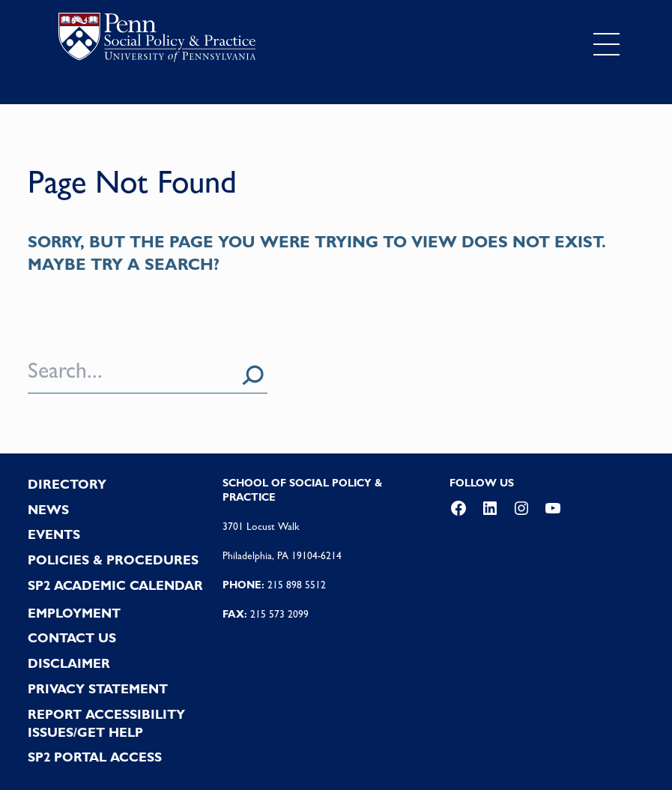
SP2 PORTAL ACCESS (95, 757)
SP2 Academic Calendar (115, 585)
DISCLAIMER (69, 663)
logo (157, 41)
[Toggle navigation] (606, 44)
